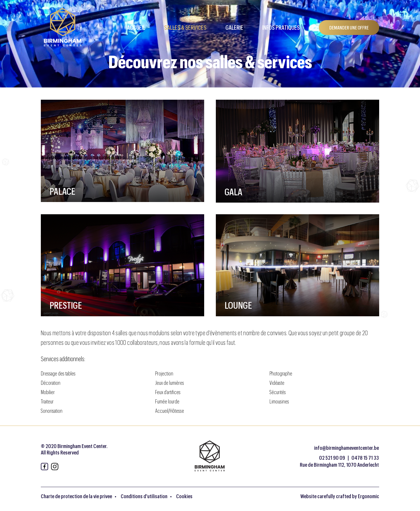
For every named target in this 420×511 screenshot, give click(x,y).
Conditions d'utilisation (144, 496)
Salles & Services (185, 27)
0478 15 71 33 (365, 458)
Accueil (136, 27)
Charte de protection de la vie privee (76, 496)
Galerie (234, 27)
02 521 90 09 (332, 458)
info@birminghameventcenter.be (346, 448)
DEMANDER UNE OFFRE (349, 28)
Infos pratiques (281, 27)
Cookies (184, 496)
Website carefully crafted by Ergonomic (340, 496)
